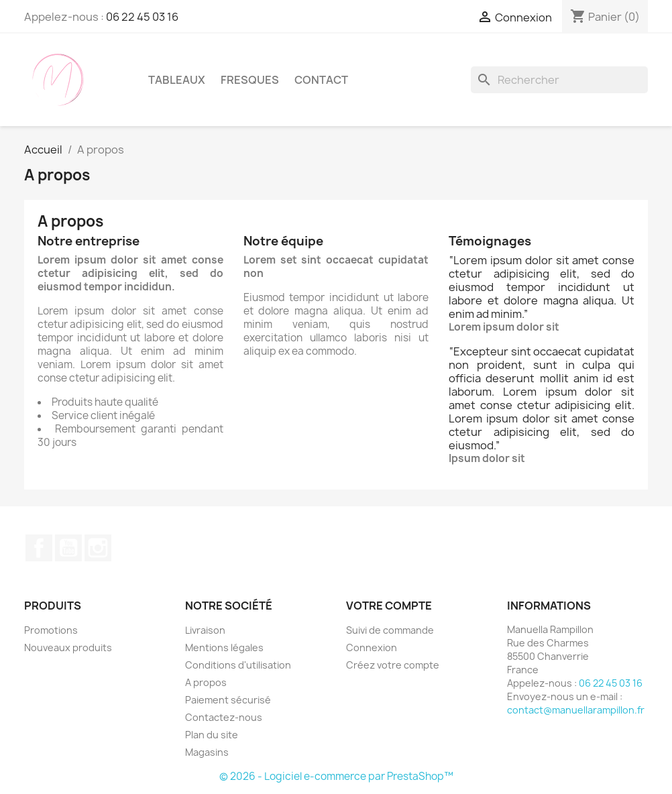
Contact (321, 80)
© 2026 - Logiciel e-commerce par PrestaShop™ (336, 776)
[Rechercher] (559, 80)
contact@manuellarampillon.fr (576, 710)
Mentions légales (224, 647)
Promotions (51, 630)
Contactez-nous (224, 717)
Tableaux (177, 80)
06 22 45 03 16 (142, 17)
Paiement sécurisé (228, 700)
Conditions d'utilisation (238, 665)
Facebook (39, 548)
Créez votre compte (393, 665)
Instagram (98, 548)
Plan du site (212, 735)
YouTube (68, 548)
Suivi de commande (390, 630)
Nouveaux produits (68, 647)
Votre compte (389, 606)
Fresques (250, 80)
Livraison (205, 630)
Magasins (207, 752)
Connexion (372, 647)
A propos (206, 682)
